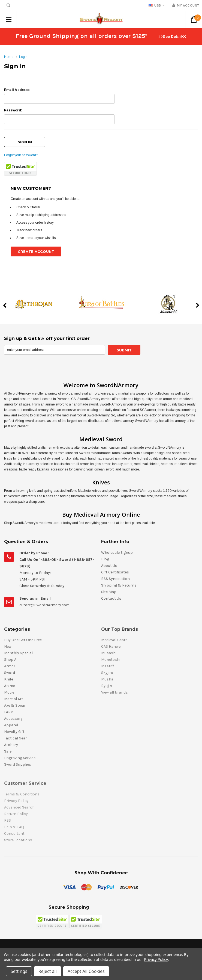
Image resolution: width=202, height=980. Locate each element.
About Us (109, 566)
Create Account (36, 251)
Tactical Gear (16, 738)
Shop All (11, 660)
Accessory (13, 719)
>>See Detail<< (172, 37)
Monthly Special (18, 653)
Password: (13, 110)
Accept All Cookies (86, 971)
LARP (9, 712)
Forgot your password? (21, 155)
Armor (10, 666)
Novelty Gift (14, 732)
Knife (9, 679)
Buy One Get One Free (23, 640)
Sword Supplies (18, 764)
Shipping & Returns (119, 585)
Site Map (109, 592)
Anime (10, 686)
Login (23, 57)
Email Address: (17, 90)
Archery (11, 745)
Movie (9, 692)
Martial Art (14, 699)
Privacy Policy (156, 959)
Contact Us (111, 598)
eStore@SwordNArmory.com (44, 605)
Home (9, 57)
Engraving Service (20, 758)
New (8, 646)
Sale (8, 751)
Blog (105, 559)
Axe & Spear (15, 705)
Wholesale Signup (117, 553)
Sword (10, 673)
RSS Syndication (115, 579)
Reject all (48, 971)
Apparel (11, 725)
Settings (19, 971)
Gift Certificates (115, 572)
